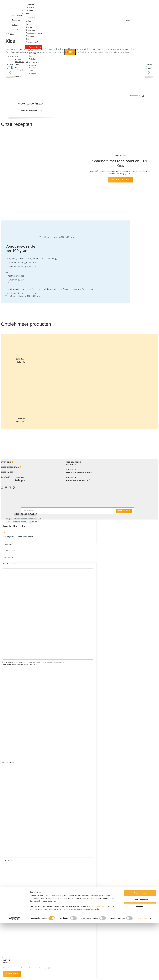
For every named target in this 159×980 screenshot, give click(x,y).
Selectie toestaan (140, 957)
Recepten (30, 10)
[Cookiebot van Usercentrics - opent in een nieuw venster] (15, 976)
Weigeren (140, 964)
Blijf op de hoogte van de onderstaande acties (22, 664)
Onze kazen (30, 4)
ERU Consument (8, 762)
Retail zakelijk (7, 860)
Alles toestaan (140, 950)
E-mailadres (9, 557)
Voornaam (9, 544)
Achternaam (9, 551)
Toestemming (9, 564)
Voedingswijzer (30, 110)
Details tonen (142, 976)
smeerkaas (17, 49)
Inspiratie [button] (30, 7)
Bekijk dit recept (120, 180)
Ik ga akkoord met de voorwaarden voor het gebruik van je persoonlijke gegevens (33, 662)
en (143, 96)
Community (30, 18)
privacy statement (98, 964)
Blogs (28, 13)
